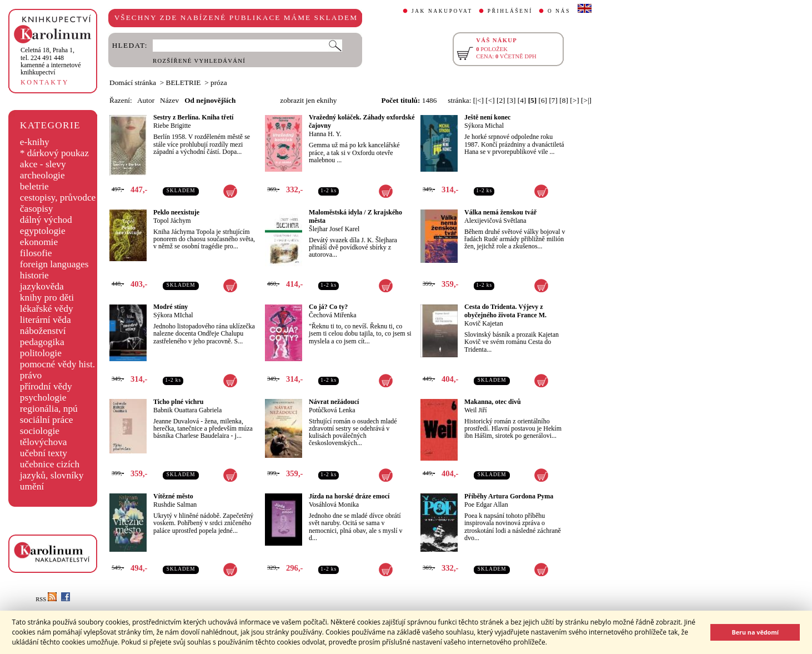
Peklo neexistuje (176, 212)
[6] (543, 100)
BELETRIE (184, 83)
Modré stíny (171, 307)
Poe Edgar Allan (486, 505)
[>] (574, 100)
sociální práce (47, 420)
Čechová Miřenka (333, 315)
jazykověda (42, 286)
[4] (522, 100)
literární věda (46, 320)
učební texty (44, 453)
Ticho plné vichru (178, 402)
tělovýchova (44, 442)
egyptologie (43, 231)
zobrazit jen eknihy (308, 100)
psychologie (43, 398)
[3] (512, 100)
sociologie (40, 431)
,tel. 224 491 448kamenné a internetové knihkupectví (51, 61)
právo (31, 375)
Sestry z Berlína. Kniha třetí (193, 117)
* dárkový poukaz (54, 153)
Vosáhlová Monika (334, 505)
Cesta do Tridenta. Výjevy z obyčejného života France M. (505, 311)
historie (34, 275)
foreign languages (54, 264)
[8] (564, 100)
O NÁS (559, 11)
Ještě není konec (487, 117)
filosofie (36, 253)
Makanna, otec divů (493, 402)
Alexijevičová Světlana (495, 221)
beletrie (34, 186)
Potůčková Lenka (332, 410)
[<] (490, 100)
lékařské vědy (47, 309)
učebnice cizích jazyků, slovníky (52, 470)
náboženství (43, 331)
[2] (501, 100)
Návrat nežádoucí (334, 402)
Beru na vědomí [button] (755, 632)
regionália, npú (49, 409)
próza (219, 83)
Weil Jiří (476, 410)
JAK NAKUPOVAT (442, 11)
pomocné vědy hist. (57, 364)
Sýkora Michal (484, 126)
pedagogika (42, 342)
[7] (553, 100)
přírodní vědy (46, 386)
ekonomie (39, 242)
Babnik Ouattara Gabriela (187, 410)
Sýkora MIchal (173, 315)
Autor (146, 100)
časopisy (37, 209)
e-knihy (35, 142)
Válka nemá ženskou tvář (500, 212)
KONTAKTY (45, 82)
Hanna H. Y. (325, 134)
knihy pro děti (47, 298)
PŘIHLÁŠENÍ (510, 11)
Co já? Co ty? (328, 307)
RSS (46, 599)
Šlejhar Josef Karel (334, 229)
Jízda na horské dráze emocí (349, 496)
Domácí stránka (133, 83)
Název (169, 100)
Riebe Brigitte (172, 126)
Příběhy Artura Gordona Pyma (509, 496)
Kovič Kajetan (484, 323)
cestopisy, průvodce (58, 198)
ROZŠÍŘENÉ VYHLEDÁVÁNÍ (199, 61)
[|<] (478, 100)
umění (32, 486)
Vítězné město (173, 496)
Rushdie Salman (175, 505)
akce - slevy (43, 164)
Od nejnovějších (210, 100)
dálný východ (46, 220)
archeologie (42, 175)
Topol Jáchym (172, 221)
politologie (41, 353)
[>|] (586, 100)
